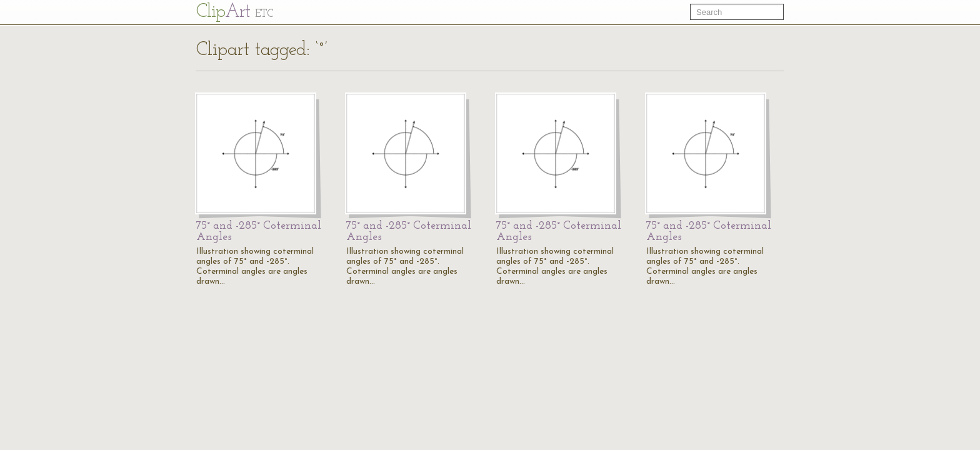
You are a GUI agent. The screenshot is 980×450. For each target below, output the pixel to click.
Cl (235, 12)
